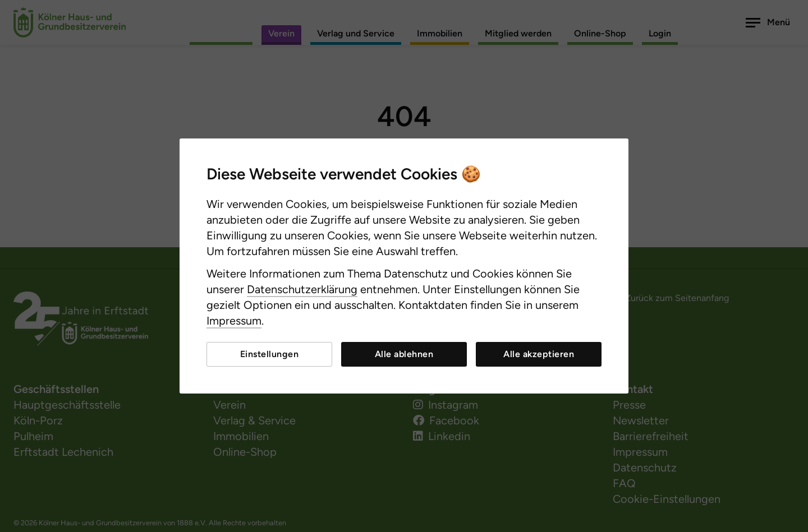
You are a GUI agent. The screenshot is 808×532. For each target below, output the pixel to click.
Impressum (234, 321)
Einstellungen (270, 354)
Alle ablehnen (404, 354)
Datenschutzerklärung (302, 289)
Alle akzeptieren (539, 354)
